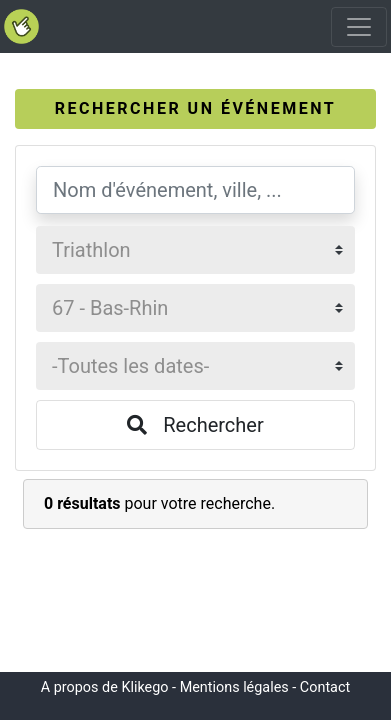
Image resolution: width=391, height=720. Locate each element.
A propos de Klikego (105, 687)
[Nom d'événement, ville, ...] (195, 190)
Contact (325, 687)
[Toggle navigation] (359, 27)
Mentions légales (234, 687)
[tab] (195, 109)
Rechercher (195, 425)
